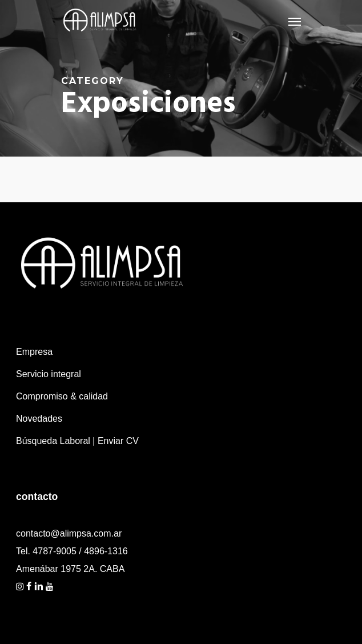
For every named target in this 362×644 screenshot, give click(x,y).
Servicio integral (49, 374)
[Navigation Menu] (295, 21)
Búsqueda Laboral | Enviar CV (77, 441)
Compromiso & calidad (62, 396)
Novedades (39, 419)
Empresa (34, 352)
